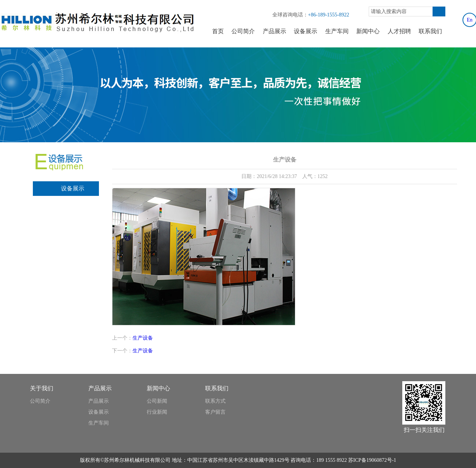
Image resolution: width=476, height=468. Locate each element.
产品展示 (275, 31)
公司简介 (243, 31)
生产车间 (337, 31)
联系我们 (430, 31)
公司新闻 (157, 401)
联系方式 (215, 401)
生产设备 (143, 338)
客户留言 (215, 412)
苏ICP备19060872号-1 (372, 460)
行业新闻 (157, 412)
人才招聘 (399, 31)
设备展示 (306, 31)
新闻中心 (368, 31)
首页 (218, 31)
